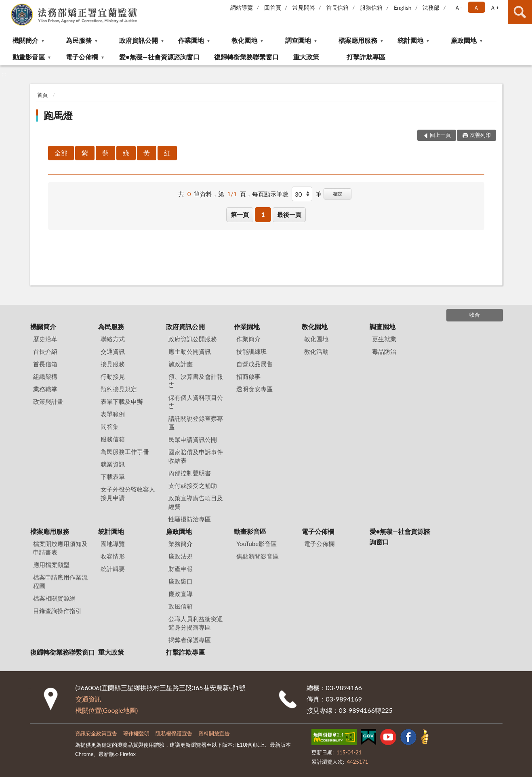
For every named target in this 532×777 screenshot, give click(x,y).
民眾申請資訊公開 (193, 439)
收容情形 (113, 556)
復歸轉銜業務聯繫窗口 (246, 57)
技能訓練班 (251, 351)
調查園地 (298, 40)
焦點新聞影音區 (258, 556)
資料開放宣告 (214, 733)
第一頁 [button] (240, 214)
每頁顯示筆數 (270, 194)
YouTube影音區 (257, 544)
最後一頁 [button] (289, 214)
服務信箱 (371, 7)
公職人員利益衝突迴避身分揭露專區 (196, 623)
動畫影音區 (29, 57)
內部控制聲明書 (190, 473)
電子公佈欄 (82, 57)
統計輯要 (113, 569)
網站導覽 (242, 7)
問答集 (110, 426)
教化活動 (316, 351)
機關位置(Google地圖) (107, 710)
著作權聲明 (136, 733)
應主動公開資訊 (190, 351)
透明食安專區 (254, 389)
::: (6, 6)
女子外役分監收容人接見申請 (128, 493)
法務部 (431, 7)
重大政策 (306, 57)
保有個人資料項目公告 (196, 402)
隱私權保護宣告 (174, 733)
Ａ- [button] (458, 7)
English (403, 7)
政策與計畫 (48, 401)
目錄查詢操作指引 (57, 611)
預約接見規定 (119, 389)
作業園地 (191, 40)
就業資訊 (113, 464)
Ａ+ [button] (494, 7)
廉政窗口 (181, 581)
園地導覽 (113, 544)
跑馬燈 (58, 115)
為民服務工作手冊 (125, 451)
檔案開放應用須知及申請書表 (60, 548)
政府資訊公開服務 (193, 339)
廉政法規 (181, 556)
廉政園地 (464, 40)
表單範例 (113, 414)
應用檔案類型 (51, 565)
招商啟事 (248, 376)
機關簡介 (25, 40)
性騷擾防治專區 (190, 519)
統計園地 (410, 40)
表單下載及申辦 (122, 401)
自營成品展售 (254, 364)
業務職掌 (45, 389)
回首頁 (273, 7)
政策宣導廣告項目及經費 (196, 502)
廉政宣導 (181, 594)
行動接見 (113, 376)
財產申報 (181, 569)
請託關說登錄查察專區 (196, 423)
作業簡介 (248, 339)
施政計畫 (181, 364)
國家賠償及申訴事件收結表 (196, 456)
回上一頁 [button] (440, 135)
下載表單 (113, 477)
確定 (338, 194)
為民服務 (79, 40)
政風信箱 (181, 606)
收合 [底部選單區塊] (475, 315)
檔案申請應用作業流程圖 (60, 581)
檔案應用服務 (358, 40)
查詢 (520, 12)
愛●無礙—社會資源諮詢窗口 (159, 57)
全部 (61, 153)
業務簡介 (181, 544)
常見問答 (304, 7)
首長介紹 (45, 351)
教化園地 (244, 40)
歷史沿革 (45, 339)
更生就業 (384, 339)
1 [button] (263, 214)
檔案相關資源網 (54, 598)
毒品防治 (384, 351)
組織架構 (45, 376)
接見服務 (113, 364)
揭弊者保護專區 (190, 640)
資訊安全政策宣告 (96, 733)
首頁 (42, 95)
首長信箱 (337, 7)
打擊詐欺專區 (366, 57)
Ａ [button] (476, 7)
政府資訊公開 (139, 40)
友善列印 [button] (480, 135)
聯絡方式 (113, 339)
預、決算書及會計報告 (196, 381)
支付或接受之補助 (193, 485)
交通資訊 (113, 351)
